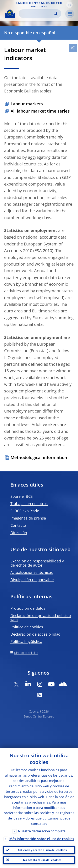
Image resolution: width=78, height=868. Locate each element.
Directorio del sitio (26, 653)
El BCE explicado (25, 511)
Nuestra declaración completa (42, 831)
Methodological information (39, 457)
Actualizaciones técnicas (32, 572)
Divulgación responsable (32, 580)
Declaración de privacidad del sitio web (41, 618)
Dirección (19, 533)
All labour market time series (40, 111)
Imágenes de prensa (28, 518)
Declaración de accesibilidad (35, 634)
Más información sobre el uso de (42, 839)
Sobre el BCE (22, 496)
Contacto (18, 525)
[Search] (37, 14)
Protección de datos (28, 608)
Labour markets (27, 104)
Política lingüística (26, 641)
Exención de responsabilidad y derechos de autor (37, 563)
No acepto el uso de (42, 860)
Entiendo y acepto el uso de (42, 850)
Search (56, 14)
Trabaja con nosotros (29, 504)
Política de (27, 627)
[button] (69, 5)
